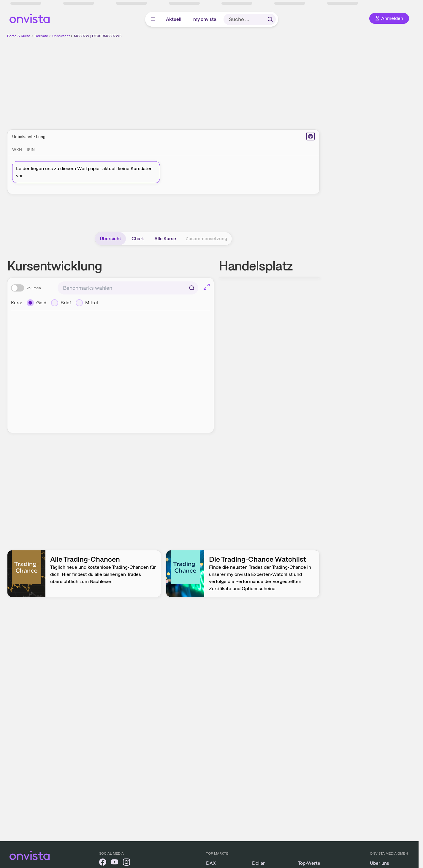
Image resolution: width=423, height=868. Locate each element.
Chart (138, 239)
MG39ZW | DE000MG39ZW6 (98, 36)
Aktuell (174, 19)
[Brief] (61, 303)
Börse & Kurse (19, 36)
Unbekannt (61, 36)
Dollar (258, 863)
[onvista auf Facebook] (103, 863)
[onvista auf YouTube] (115, 863)
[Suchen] (192, 288)
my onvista (205, 19)
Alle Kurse (165, 239)
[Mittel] (87, 303)
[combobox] (128, 288)
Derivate (41, 36)
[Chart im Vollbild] (207, 287)
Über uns (380, 863)
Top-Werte (309, 863)
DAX (211, 863)
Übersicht (110, 239)
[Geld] (37, 303)
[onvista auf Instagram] (126, 863)
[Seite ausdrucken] (310, 136)
